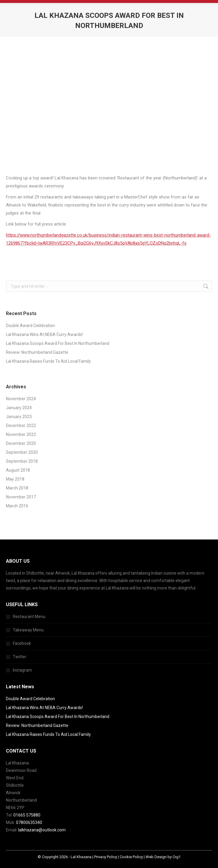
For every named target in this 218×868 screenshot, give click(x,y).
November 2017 (21, 497)
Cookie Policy (131, 857)
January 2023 (19, 417)
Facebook (22, 643)
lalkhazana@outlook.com (42, 830)
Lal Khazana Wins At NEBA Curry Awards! (44, 334)
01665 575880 (27, 815)
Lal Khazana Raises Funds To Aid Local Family (48, 361)
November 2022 (21, 434)
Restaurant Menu (29, 617)
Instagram (22, 670)
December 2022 (21, 426)
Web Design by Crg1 (163, 857)
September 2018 (22, 461)
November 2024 (21, 399)
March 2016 (17, 506)
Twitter (20, 657)
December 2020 (21, 443)
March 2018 (17, 488)
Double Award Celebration (30, 326)
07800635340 (29, 822)
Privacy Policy (106, 857)
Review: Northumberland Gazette (37, 352)
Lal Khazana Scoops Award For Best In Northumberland (58, 343)
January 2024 (19, 408)
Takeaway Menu (28, 630)
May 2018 (15, 479)
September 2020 (22, 452)
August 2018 (18, 470)
